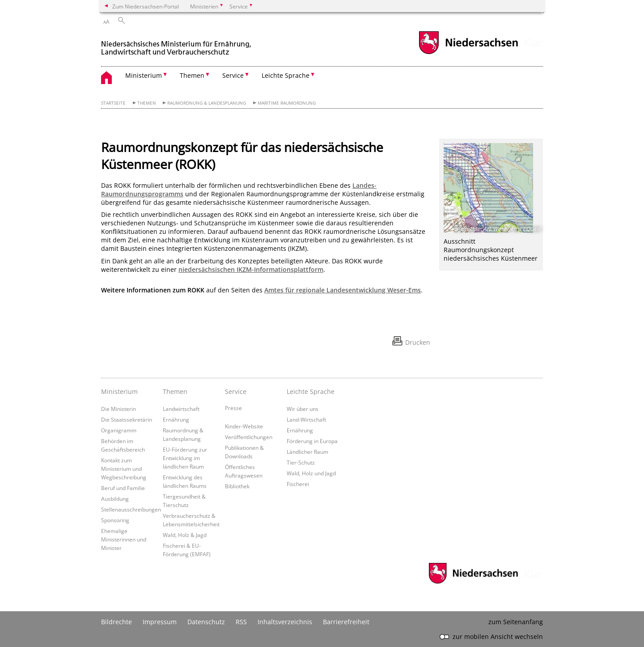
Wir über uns (303, 409)
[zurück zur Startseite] (177, 44)
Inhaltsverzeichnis (285, 622)
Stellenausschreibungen (131, 509)
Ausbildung (115, 499)
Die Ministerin (119, 409)
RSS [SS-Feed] (241, 622)
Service (236, 391)
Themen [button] (192, 75)
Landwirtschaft (181, 409)
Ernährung (176, 419)
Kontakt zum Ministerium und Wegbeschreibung (124, 469)
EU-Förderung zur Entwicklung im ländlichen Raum (185, 458)
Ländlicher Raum (307, 452)
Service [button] (233, 75)
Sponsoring (115, 520)
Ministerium (119, 391)
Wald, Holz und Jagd (311, 473)
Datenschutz (206, 622)
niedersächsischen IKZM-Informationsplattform (251, 269)
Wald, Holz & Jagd (185, 535)
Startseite (113, 103)
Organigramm (119, 430)
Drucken (418, 342)
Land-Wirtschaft (306, 419)
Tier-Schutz (301, 462)
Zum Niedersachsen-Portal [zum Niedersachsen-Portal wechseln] (146, 6)
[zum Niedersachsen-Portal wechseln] (468, 53)
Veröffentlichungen (249, 437)
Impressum (160, 622)
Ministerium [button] (144, 75)
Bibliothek (237, 486)
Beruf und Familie (123, 488)
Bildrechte (117, 622)
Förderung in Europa (312, 441)
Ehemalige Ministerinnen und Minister (124, 539)
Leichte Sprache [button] (286, 75)
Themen (147, 103)
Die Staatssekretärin (127, 419)
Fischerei (298, 484)
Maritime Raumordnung (287, 103)
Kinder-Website (244, 426)
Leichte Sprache (311, 391)
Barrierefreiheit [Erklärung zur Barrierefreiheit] (346, 622)
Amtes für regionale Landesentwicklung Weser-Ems (343, 290)
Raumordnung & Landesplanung (207, 103)
